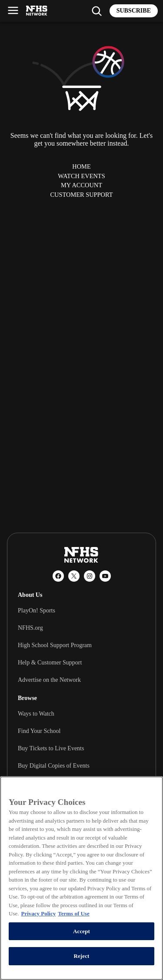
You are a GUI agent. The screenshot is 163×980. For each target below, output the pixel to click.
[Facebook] (58, 576)
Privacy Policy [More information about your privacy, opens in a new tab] (38, 913)
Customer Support (81, 195)
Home (81, 166)
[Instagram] (90, 576)
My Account (81, 185)
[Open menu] (13, 10)
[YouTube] (105, 576)
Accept (81, 931)
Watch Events (81, 176)
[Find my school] (96, 11)
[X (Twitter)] (74, 576)
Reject (81, 956)
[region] (81, 878)
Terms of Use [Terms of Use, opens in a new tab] (73, 913)
